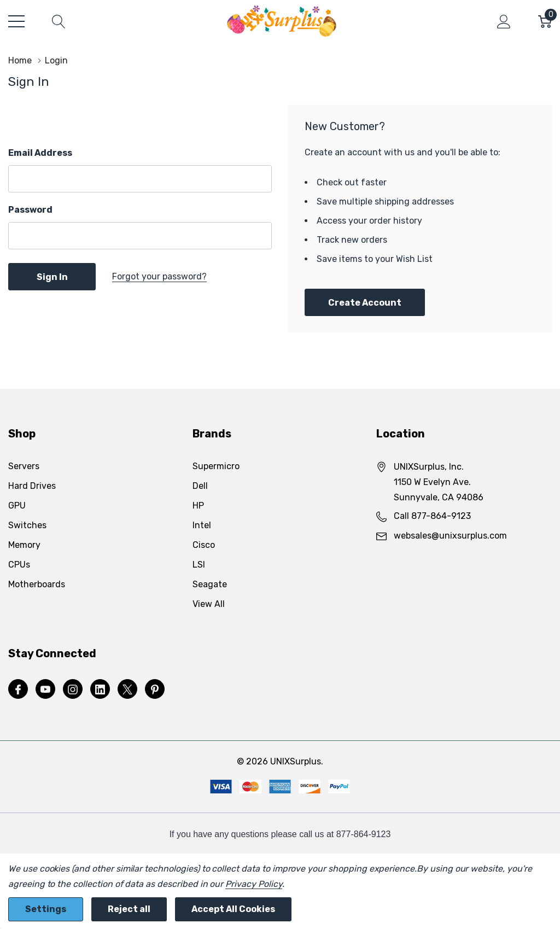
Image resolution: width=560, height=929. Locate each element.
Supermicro (216, 466)
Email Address (40, 153)
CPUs (19, 565)
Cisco (204, 545)
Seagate (210, 584)
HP (198, 506)
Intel (202, 525)
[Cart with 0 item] (545, 21)
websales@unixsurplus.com (450, 536)
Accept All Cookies (233, 909)
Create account (365, 303)
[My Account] (504, 21)
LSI (199, 565)
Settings (46, 909)
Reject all (129, 909)
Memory (24, 545)
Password (30, 210)
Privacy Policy (253, 884)
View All (209, 604)
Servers (24, 466)
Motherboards (37, 584)
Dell (200, 486)
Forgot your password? (159, 276)
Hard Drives (32, 486)
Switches (27, 525)
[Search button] (59, 21)
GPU (17, 506)
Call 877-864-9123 (432, 516)
